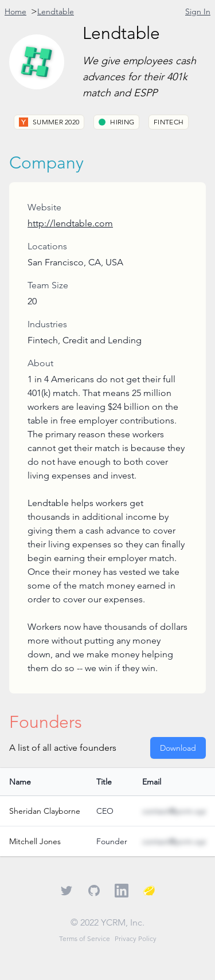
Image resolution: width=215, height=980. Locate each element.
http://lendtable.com (70, 223)
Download (178, 748)
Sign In (198, 11)
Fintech (169, 122)
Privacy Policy (136, 938)
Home (15, 11)
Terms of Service (85, 938)
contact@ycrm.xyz (174, 811)
